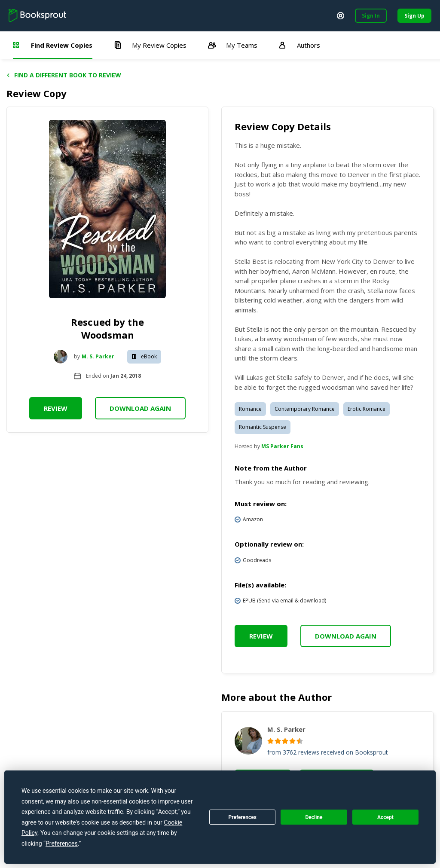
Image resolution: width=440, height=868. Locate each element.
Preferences (242, 817)
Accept (385, 817)
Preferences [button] (62, 844)
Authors (299, 45)
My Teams (233, 45)
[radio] (270, 741)
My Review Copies (150, 45)
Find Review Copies (53, 45)
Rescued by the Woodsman (107, 328)
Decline (314, 817)
